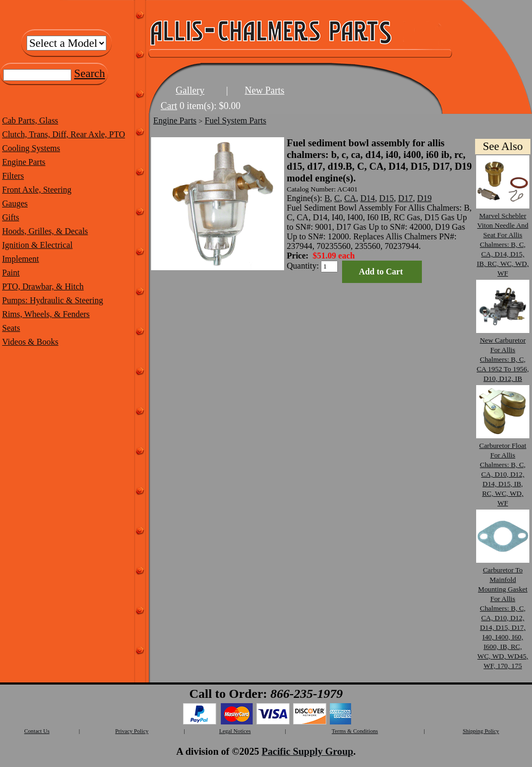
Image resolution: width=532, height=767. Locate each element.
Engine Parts (24, 162)
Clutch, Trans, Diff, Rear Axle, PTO (64, 134)
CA (350, 198)
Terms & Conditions (355, 731)
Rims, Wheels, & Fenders (46, 314)
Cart (169, 106)
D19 (425, 198)
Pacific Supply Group (307, 751)
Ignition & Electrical (37, 245)
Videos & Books (30, 342)
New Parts (265, 90)
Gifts (11, 217)
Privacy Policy (132, 731)
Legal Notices (235, 731)
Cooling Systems (31, 148)
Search (89, 73)
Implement (20, 259)
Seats (11, 328)
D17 (405, 198)
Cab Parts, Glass (30, 120)
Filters (13, 176)
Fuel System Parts (236, 120)
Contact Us (37, 731)
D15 (387, 198)
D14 (368, 198)
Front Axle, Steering (37, 190)
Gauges (15, 203)
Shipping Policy (481, 731)
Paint (11, 273)
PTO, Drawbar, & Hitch (43, 286)
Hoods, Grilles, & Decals (45, 231)
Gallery (190, 90)
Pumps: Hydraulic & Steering (53, 300)
